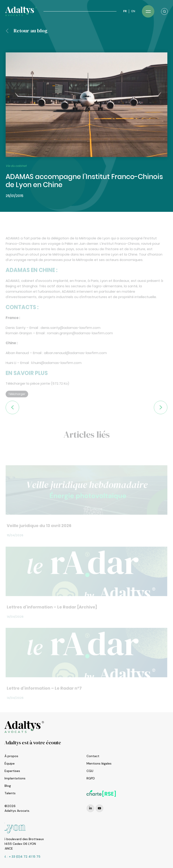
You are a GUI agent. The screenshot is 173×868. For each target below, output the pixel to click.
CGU (90, 771)
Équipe (10, 763)
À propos (11, 756)
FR (125, 11)
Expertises (12, 771)
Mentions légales (99, 763)
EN (133, 11)
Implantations (15, 778)
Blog (8, 786)
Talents (10, 793)
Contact (93, 756)
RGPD (91, 778)
